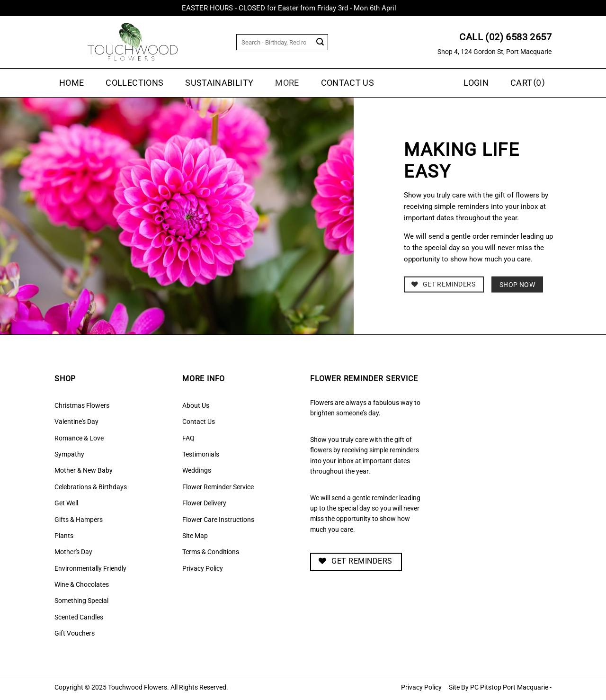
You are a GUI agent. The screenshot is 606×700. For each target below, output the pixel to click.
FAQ (188, 438)
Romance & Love (79, 438)
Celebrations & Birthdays (91, 487)
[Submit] (320, 42)
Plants (64, 536)
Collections (134, 83)
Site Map (195, 536)
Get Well (66, 503)
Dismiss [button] (411, 8)
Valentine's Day (76, 422)
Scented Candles (79, 617)
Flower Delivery (204, 503)
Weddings (197, 470)
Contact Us (348, 83)
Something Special (81, 601)
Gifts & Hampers (79, 520)
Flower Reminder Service (218, 487)
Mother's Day (73, 552)
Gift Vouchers (75, 633)
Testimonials (201, 454)
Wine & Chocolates (82, 584)
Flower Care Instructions (218, 520)
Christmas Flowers (82, 405)
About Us (196, 405)
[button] (529, 83)
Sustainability (219, 83)
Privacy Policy (203, 568)
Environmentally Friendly (90, 568)
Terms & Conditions (211, 552)
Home (71, 83)
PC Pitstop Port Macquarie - (511, 687)
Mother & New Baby (84, 470)
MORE (287, 83)
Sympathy (69, 454)
